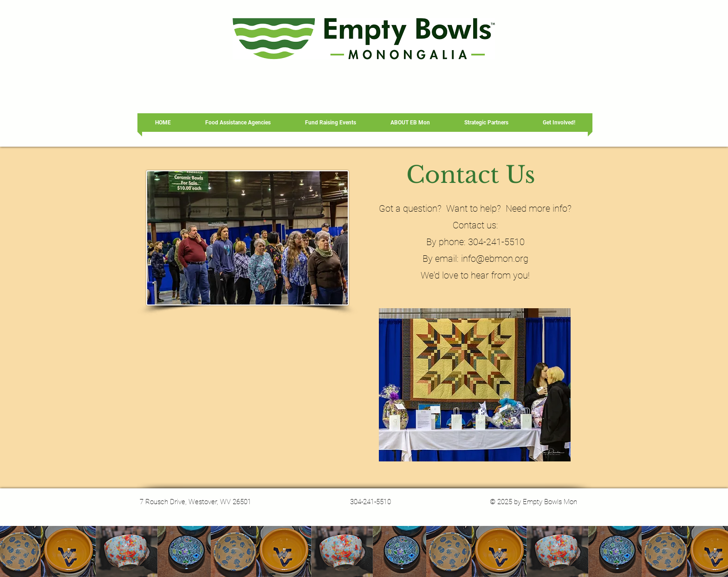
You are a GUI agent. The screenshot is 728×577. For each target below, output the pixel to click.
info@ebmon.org (495, 259)
